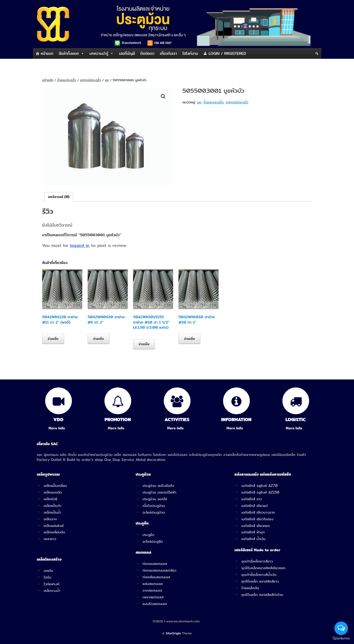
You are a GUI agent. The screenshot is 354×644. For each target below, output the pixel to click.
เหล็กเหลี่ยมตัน (55, 532)
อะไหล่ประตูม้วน (154, 512)
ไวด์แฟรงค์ (52, 584)
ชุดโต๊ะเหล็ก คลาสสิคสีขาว (260, 581)
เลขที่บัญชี (127, 53)
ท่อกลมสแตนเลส (155, 564)
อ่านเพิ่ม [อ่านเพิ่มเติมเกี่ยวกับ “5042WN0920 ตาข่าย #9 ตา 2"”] (99, 339)
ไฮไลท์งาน (190, 53)
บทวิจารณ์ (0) (59, 197)
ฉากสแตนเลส (152, 590)
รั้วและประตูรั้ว (67, 80)
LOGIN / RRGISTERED (227, 53)
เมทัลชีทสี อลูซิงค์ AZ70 (260, 486)
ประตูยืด (149, 535)
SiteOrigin (173, 633)
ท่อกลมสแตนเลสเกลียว (160, 570)
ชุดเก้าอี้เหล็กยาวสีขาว (257, 561)
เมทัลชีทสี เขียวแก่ (255, 506)
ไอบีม (48, 577)
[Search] (317, 53)
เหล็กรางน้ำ (52, 591)
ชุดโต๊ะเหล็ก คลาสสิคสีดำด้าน (262, 595)
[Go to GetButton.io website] (341, 639)
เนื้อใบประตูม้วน (154, 506)
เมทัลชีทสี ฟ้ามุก (253, 532)
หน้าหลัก (48, 80)
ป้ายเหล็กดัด (250, 588)
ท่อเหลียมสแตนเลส (156, 577)
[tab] (59, 197)
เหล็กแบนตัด (53, 492)
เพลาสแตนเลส (153, 597)
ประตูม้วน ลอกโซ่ (155, 499)
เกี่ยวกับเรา (168, 53)
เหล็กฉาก (50, 519)
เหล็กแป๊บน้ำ (52, 512)
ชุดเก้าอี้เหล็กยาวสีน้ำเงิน (259, 575)
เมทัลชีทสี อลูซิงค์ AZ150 (260, 492)
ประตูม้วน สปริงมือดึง (159, 486)
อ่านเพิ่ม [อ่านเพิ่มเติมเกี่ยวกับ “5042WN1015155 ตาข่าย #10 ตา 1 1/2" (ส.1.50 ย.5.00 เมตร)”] (144, 344)
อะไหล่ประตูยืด (153, 541)
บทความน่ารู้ (99, 53)
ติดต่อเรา (147, 53)
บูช (107, 80)
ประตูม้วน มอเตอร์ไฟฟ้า (160, 492)
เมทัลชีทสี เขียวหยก (256, 526)
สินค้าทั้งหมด (69, 53)
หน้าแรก (47, 53)
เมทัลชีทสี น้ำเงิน (254, 539)
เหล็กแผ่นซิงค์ (54, 526)
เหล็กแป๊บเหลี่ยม (55, 486)
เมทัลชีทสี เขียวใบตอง (258, 519)
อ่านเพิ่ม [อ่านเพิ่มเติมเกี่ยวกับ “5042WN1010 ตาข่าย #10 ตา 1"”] (189, 339)
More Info (58, 428)
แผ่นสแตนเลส (153, 584)
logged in (80, 245)
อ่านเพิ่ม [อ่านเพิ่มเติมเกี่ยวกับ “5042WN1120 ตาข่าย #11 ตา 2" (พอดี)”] (53, 339)
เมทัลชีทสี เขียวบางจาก (258, 512)
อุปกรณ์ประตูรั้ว (90, 80)
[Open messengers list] (341, 628)
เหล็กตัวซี (51, 499)
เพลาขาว (50, 539)
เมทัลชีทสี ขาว (252, 499)
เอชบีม (48, 571)
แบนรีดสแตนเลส (155, 604)
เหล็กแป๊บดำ (53, 506)
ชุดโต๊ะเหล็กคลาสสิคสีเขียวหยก (264, 568)
